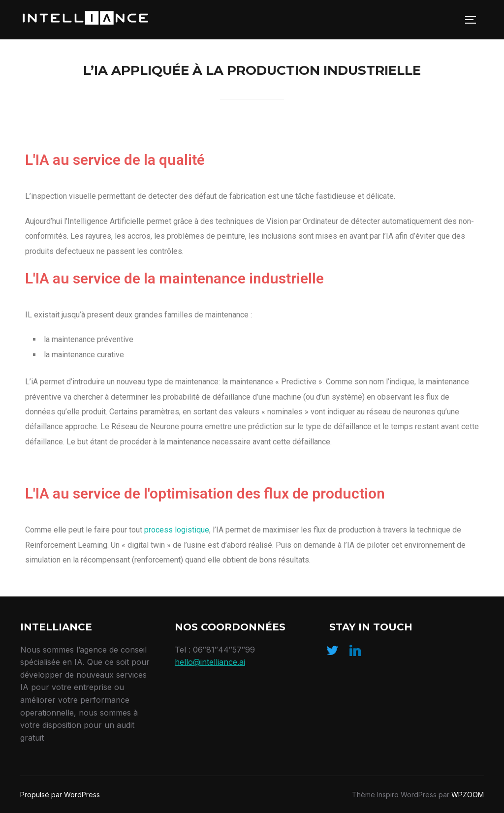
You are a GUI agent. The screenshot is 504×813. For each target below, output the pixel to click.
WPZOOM (468, 795)
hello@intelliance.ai (210, 662)
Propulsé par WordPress (60, 795)
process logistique (177, 530)
